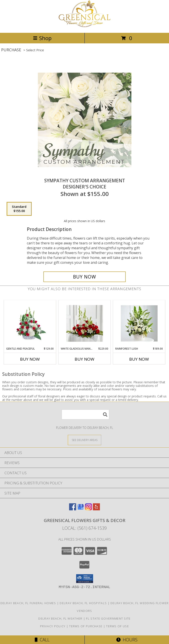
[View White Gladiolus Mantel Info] (85, 323)
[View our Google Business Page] (81, 509)
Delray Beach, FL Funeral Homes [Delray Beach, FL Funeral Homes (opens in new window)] (28, 603)
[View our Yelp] (96, 509)
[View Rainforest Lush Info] (139, 323)
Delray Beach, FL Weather (60, 618)
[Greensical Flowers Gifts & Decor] (84, 26)
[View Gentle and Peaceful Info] (30, 323)
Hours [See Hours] (127, 640)
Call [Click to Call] (42, 640)
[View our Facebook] (73, 509)
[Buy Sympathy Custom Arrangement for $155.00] (84, 277)
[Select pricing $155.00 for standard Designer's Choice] (19, 209)
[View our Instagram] (88, 509)
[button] (85, 579)
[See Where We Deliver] (84, 440)
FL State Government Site (108, 618)
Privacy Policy (53, 626)
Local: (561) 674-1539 (84, 528)
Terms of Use (118, 626)
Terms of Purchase (86, 626)
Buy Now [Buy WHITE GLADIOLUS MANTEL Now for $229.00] (84, 359)
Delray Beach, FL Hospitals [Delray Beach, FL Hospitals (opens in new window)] (83, 603)
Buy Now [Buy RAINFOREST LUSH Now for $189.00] (139, 359)
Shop (42, 38)
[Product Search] (85, 414)
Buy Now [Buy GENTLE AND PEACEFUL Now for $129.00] (30, 359)
